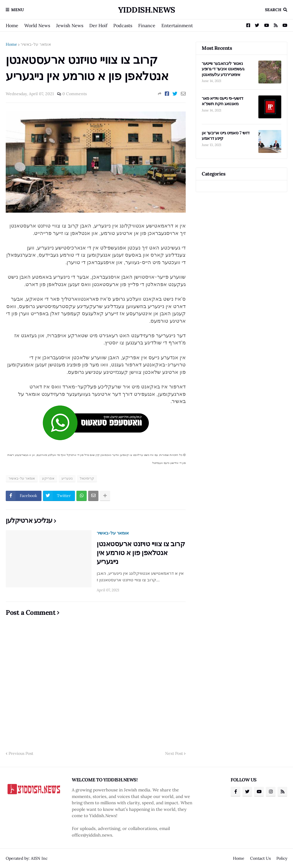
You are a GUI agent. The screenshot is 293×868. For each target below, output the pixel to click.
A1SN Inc (39, 858)
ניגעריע (67, 478)
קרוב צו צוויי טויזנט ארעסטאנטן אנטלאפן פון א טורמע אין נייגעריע (141, 553)
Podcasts (123, 25)
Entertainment (177, 25)
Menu (18, 10)
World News (37, 25)
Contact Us (260, 858)
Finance (147, 25)
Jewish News (70, 25)
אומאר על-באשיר (36, 44)
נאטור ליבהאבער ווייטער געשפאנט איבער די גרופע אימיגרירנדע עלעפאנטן (223, 69)
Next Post (174, 753)
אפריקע (48, 478)
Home (12, 25)
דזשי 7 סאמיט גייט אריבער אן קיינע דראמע (226, 136)
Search (273, 10)
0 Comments (75, 94)
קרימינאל (87, 478)
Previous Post (21, 753)
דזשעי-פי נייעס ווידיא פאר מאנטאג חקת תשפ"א (222, 101)
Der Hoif (98, 25)
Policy (282, 858)
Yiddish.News (147, 10)
